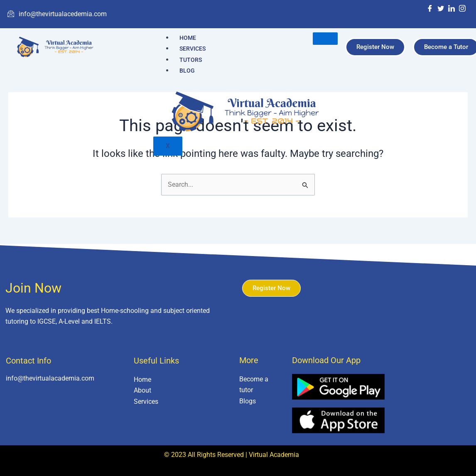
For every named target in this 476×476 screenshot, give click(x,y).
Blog (187, 71)
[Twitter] (441, 9)
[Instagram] (462, 9)
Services (193, 49)
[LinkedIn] (451, 9)
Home (188, 38)
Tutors (191, 60)
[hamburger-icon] (325, 39)
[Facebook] (430, 9)
